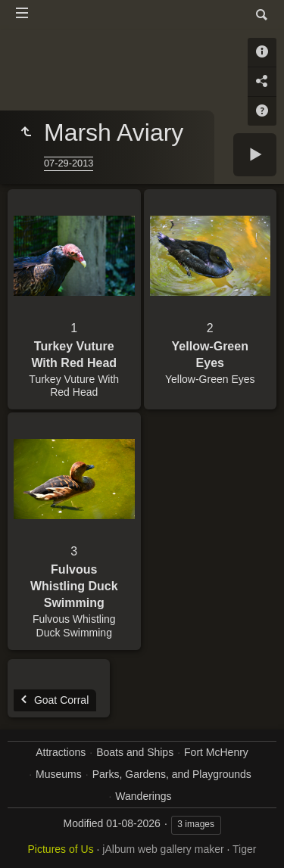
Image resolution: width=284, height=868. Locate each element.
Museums (59, 774)
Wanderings (143, 796)
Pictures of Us (61, 849)
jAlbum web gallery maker (163, 849)
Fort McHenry (216, 752)
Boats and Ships (135, 752)
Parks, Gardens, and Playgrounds (172, 774)
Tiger (244, 849)
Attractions (61, 752)
